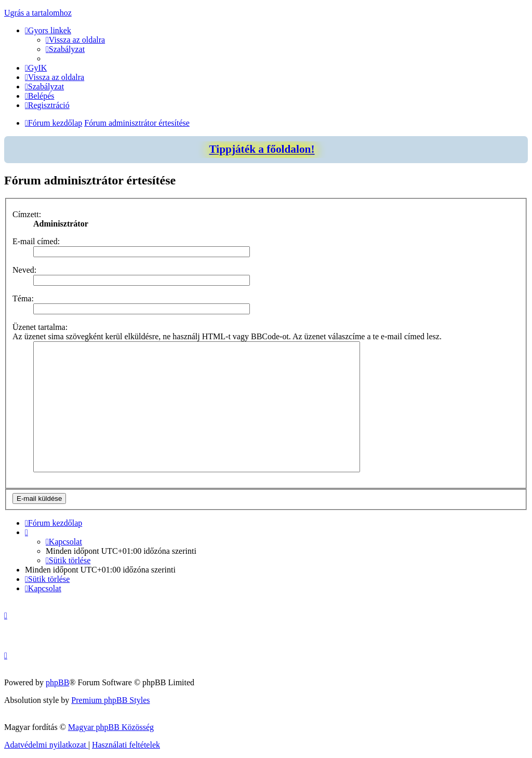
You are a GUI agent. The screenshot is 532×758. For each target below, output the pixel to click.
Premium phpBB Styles (110, 700)
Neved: (24, 270)
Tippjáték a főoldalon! (262, 149)
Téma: (23, 298)
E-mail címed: (36, 241)
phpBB (57, 682)
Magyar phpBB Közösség (111, 727)
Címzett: (27, 214)
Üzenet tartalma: (40, 327)
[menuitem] (75, 40)
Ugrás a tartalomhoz (38, 13)
